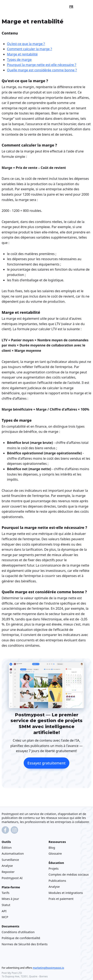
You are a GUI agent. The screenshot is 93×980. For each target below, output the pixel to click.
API (4, 911)
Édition (7, 847)
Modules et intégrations (66, 893)
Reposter (8, 872)
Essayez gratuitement (46, 763)
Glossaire (55, 854)
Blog (52, 847)
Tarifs (6, 893)
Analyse (7, 866)
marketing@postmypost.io (48, 968)
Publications (57, 881)
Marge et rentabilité (22, 54)
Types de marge (19, 59)
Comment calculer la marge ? (29, 49)
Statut (6, 905)
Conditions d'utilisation (18, 932)
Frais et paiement (61, 899)
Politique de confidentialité (21, 938)
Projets (54, 868)
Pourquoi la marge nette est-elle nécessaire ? (42, 65)
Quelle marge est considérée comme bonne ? (42, 70)
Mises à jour (10, 899)
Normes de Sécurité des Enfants (25, 944)
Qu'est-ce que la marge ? (26, 44)
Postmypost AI (12, 878)
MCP (5, 917)
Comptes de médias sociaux (69, 875)
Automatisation (13, 854)
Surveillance (10, 860)
